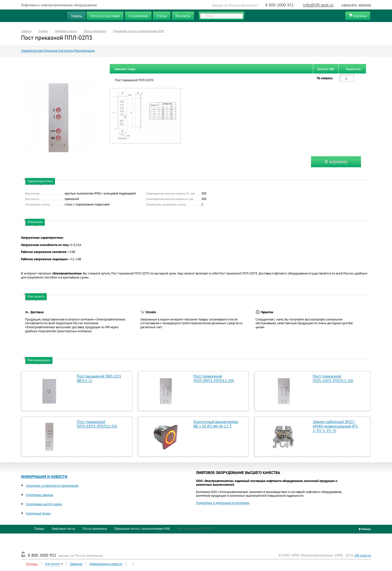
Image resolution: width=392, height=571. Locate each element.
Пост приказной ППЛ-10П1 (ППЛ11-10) (333, 378)
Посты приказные (95, 31)
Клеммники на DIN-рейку (44, 504)
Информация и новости (106, 564)
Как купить (66, 51)
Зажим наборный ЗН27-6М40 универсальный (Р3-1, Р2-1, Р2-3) (336, 426)
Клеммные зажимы (40, 495)
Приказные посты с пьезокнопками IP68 (139, 31)
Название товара (125, 69)
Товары (43, 31)
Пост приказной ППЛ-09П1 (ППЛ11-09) (214, 378)
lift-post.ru (363, 555)
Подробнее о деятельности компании (223, 503)
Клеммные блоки (38, 513)
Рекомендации (84, 51)
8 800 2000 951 (279, 5)
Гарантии (76, 564)
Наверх (365, 529)
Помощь (32, 564)
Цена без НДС (326, 69)
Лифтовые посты (66, 31)
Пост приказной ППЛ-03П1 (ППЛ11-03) (97, 424)
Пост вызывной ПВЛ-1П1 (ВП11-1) (99, 378)
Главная (26, 31)
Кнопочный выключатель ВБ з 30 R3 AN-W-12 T (216, 424)
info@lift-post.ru (318, 5)
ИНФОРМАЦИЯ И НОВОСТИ (44, 477)
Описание (51, 51)
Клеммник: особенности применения (52, 486)
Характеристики (32, 51)
